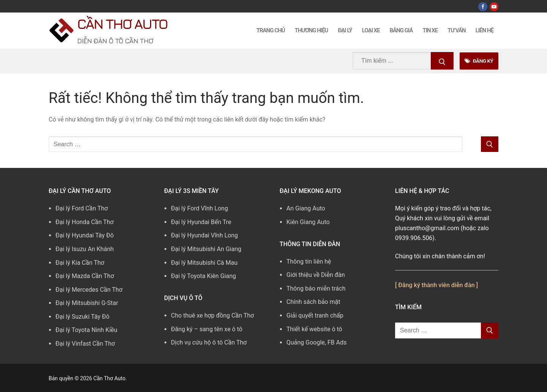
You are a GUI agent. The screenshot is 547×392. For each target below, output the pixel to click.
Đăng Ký (479, 61)
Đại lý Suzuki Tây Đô (82, 317)
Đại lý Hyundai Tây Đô (85, 235)
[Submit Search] (442, 61)
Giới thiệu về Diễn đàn (316, 275)
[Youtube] (494, 7)
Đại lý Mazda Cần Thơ (85, 276)
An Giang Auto (306, 208)
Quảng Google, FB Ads (316, 342)
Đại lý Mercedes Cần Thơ (89, 290)
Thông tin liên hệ (309, 262)
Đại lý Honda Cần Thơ (85, 222)
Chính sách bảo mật (313, 302)
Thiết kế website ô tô (314, 329)
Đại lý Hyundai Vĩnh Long (204, 235)
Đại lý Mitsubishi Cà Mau (204, 263)
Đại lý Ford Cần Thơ (82, 208)
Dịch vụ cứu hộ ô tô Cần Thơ (209, 342)
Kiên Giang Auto (308, 222)
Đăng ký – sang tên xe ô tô (207, 329)
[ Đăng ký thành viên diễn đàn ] (436, 285)
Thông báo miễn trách (316, 288)
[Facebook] (483, 7)
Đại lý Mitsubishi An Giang (206, 249)
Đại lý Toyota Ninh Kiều (86, 330)
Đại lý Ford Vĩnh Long (199, 208)
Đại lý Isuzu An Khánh (85, 249)
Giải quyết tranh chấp (315, 315)
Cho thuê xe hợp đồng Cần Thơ (212, 315)
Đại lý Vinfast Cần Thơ (85, 344)
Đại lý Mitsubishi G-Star (87, 303)
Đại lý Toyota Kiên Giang (203, 276)
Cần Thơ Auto (122, 24)
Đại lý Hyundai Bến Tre (201, 222)
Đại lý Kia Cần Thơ (80, 263)
